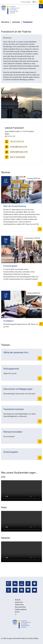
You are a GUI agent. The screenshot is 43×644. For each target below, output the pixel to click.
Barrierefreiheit (20, 607)
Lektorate (16, 22)
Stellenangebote (21, 609)
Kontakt (18, 600)
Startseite (5, 22)
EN (36, 2)
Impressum (19, 602)
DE (34, 2)
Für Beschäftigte (26, 2)
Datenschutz (19, 604)
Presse (17, 612)
